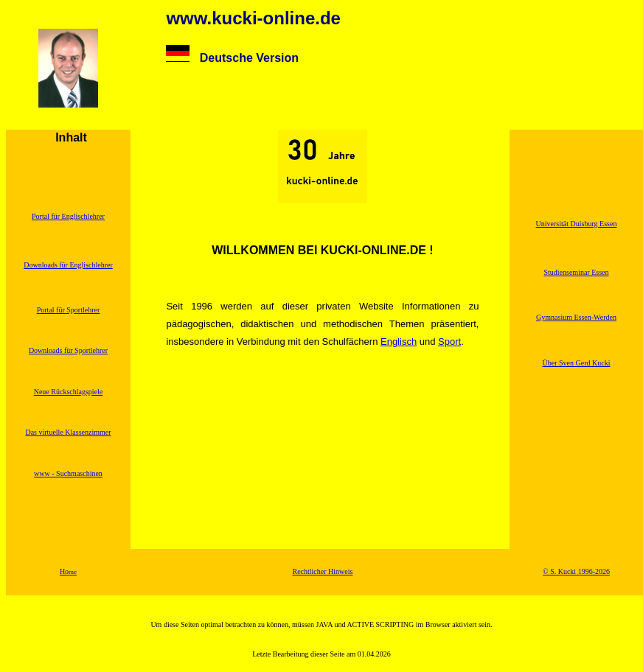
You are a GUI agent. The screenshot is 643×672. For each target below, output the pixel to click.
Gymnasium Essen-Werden (576, 317)
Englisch (399, 342)
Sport (449, 342)
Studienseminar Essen (576, 272)
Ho (68, 571)
